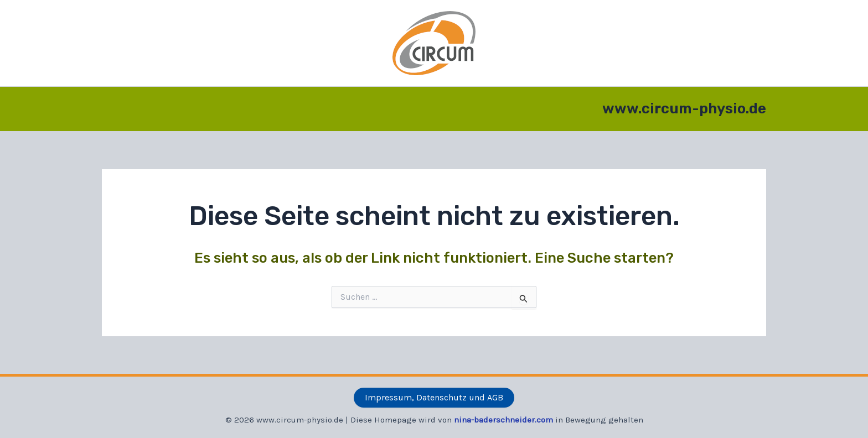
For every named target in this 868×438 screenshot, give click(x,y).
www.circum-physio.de (684, 109)
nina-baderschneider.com (503, 420)
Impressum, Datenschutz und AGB (434, 397)
